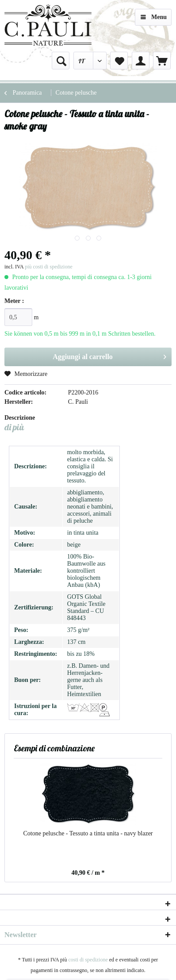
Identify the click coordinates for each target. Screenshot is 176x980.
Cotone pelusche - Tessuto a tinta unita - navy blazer (88, 833)
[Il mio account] (141, 61)
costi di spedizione (88, 960)
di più (14, 427)
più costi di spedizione (49, 267)
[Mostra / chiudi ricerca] (61, 61)
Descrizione (20, 418)
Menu (154, 15)
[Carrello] (162, 61)
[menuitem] (61, 61)
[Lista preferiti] (119, 61)
